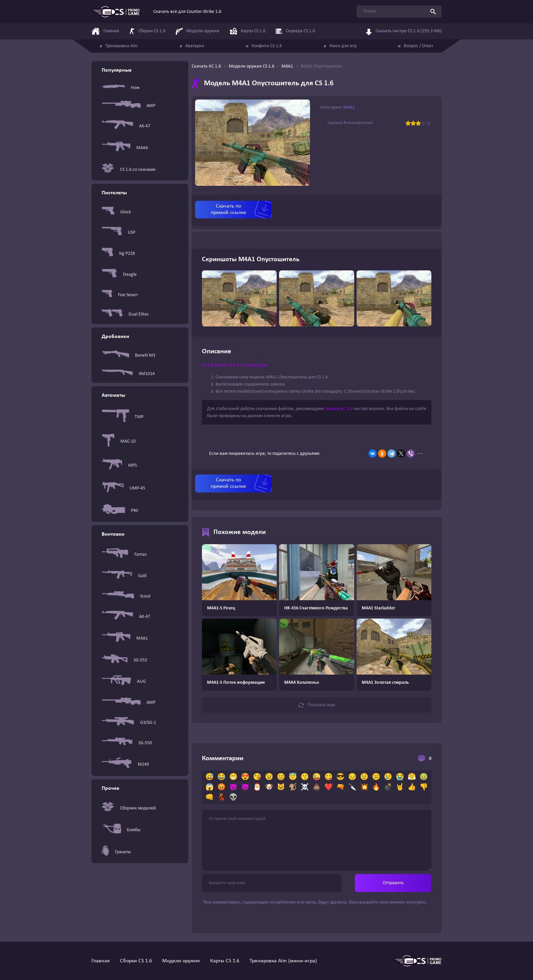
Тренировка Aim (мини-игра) (283, 961)
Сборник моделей (129, 808)
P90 (120, 511)
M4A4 (125, 148)
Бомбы (121, 830)
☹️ (376, 777)
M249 (125, 764)
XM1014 (128, 374)
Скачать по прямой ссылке (228, 209)
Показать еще (317, 705)
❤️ (329, 787)
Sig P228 (118, 253)
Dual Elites (125, 314)
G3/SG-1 (129, 723)
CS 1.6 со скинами (129, 170)
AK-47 (126, 126)
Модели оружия (181, 961)
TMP (123, 417)
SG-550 (127, 743)
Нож (121, 88)
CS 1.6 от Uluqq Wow (247, 365)
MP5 (119, 465)
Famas (124, 555)
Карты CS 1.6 (225, 961)
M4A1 (125, 638)
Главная (101, 961)
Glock (116, 212)
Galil (124, 576)
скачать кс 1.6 (338, 409)
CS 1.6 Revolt (214, 365)
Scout (126, 596)
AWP (128, 106)
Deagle (119, 274)
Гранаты (116, 852)
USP (118, 233)
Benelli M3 (128, 355)
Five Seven (120, 295)
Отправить (393, 883)
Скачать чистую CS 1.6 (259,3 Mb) (403, 32)
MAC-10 (119, 441)
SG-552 (124, 660)
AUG (124, 682)
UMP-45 (123, 488)
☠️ (305, 787)
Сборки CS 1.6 (136, 961)
